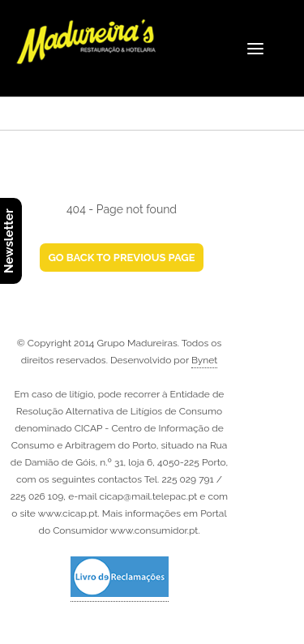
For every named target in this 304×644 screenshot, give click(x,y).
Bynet (204, 360)
